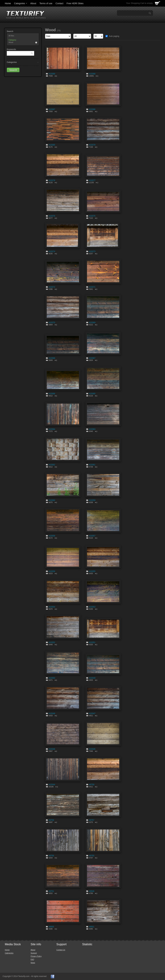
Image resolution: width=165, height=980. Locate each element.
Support (34, 953)
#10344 (52, 785)
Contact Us (61, 950)
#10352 (52, 642)
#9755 (92, 856)
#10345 (92, 749)
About (33, 3)
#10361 (92, 465)
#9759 (92, 785)
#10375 (92, 216)
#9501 (92, 927)
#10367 (92, 358)
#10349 (92, 678)
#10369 (92, 323)
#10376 (52, 216)
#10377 (92, 180)
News (33, 963)
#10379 (92, 145)
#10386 (92, 109)
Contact (59, 3)
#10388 (92, 74)
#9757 (92, 820)
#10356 (52, 571)
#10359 (92, 500)
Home (8, 3)
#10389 (52, 74)
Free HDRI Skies (75, 3)
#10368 (52, 358)
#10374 (52, 252)
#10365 (92, 394)
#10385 (52, 145)
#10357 (92, 536)
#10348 (52, 714)
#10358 (52, 536)
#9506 (92, 891)
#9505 (51, 927)
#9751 (51, 891)
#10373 (92, 252)
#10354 (52, 607)
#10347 (92, 714)
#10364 (52, 429)
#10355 (92, 571)
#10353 (92, 607)
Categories (21, 3)
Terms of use (46, 3)
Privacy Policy (36, 956)
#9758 (51, 820)
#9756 (51, 856)
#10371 (92, 287)
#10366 (52, 394)
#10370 (52, 323)
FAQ (32, 959)
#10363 (92, 429)
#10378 (52, 180)
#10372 (52, 287)
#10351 (92, 642)
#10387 (52, 109)
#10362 (52, 465)
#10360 (52, 500)
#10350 (52, 678)
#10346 (52, 749)
